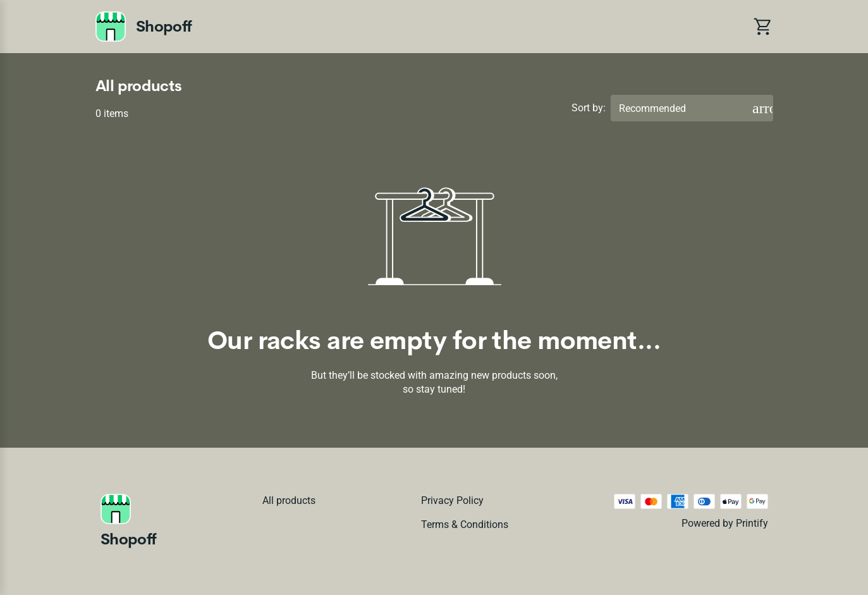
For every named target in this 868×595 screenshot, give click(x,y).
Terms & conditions (465, 524)
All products (289, 500)
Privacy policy (452, 500)
